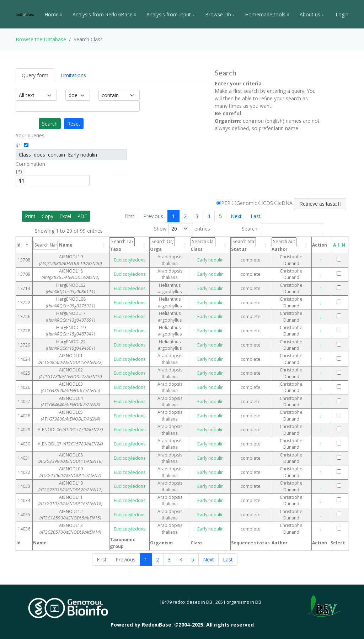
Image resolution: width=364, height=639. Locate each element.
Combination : (30, 168)
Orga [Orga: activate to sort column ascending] (164, 245)
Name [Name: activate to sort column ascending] (63, 245)
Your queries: (31, 135)
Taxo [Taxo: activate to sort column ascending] (127, 245)
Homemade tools (267, 14)
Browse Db (220, 14)
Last (256, 216)
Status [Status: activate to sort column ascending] (242, 245)
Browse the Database (41, 39)
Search (50, 124)
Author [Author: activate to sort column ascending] (280, 245)
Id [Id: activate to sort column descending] (18, 245)
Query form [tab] (35, 75)
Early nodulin (210, 260)
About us (312, 14)
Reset (74, 124)
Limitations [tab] (73, 75)
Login (341, 14)
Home (53, 14)
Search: (282, 229)
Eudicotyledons (132, 260)
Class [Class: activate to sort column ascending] (204, 245)
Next (236, 216)
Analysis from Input (170, 14)
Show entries (182, 229)
